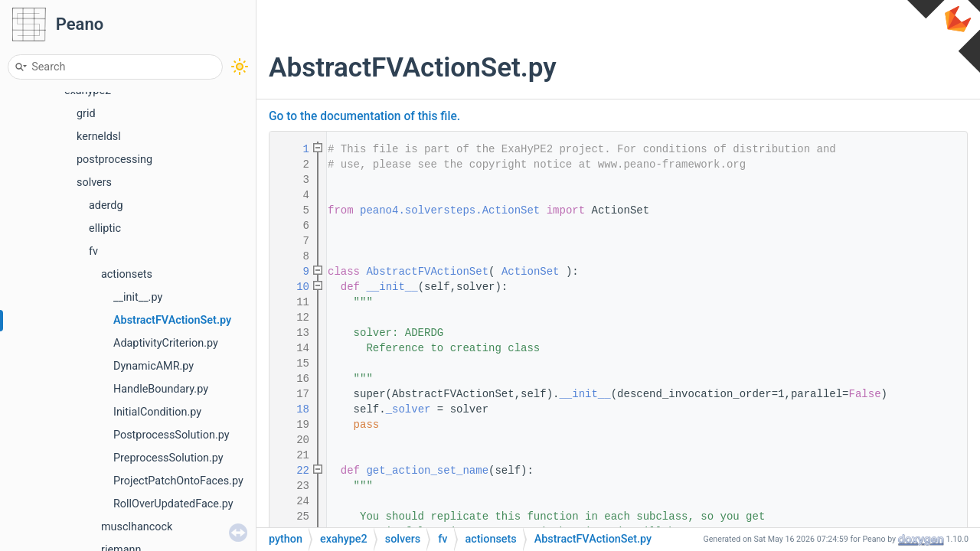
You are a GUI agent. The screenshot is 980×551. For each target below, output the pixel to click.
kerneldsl (99, 137)
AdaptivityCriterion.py (166, 343)
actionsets (127, 274)
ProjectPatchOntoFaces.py (178, 481)
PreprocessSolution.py (168, 458)
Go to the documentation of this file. (364, 116)
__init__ (392, 287)
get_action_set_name (427, 471)
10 (293, 287)
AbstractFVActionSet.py (172, 320)
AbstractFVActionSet (427, 272)
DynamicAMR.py (154, 366)
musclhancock (137, 527)
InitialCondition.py (157, 412)
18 (293, 409)
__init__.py (138, 297)
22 (293, 471)
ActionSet (531, 272)
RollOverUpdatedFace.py (173, 504)
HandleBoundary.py (161, 389)
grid (86, 114)
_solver (408, 409)
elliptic (105, 228)
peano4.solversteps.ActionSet (450, 210)
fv (93, 251)
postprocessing (114, 160)
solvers (94, 183)
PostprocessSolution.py (171, 435)
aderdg (106, 205)
